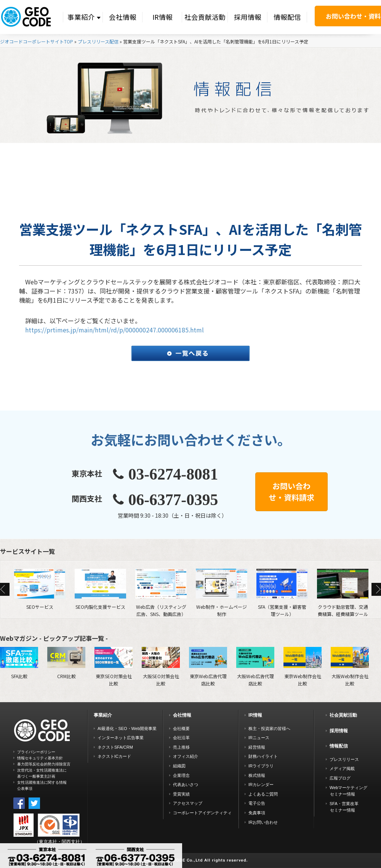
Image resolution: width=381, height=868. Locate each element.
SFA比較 (19, 663)
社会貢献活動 (205, 17)
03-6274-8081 (173, 474)
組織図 (179, 766)
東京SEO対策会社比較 (114, 667)
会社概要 (181, 728)
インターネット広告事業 (121, 738)
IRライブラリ (261, 766)
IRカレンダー (261, 785)
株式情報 (257, 775)
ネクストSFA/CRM (115, 747)
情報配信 (287, 17)
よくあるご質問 (263, 794)
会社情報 (123, 17)
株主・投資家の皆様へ (269, 728)
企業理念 (181, 775)
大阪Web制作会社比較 (350, 667)
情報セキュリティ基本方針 (40, 758)
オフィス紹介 (186, 756)
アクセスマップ (188, 803)
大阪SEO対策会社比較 (161, 667)
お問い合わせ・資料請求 (291, 492)
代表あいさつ (186, 785)
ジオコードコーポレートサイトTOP (37, 41)
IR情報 (162, 17)
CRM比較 (66, 663)
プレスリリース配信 (98, 41)
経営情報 (257, 747)
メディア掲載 (342, 769)
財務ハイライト (263, 756)
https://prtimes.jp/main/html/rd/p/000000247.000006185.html (114, 330)
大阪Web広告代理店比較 (255, 667)
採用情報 (248, 17)
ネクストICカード (114, 756)
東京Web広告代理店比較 (208, 667)
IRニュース (259, 738)
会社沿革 (181, 738)
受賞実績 (181, 794)
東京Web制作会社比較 (303, 667)
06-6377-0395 (173, 500)
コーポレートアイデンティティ (202, 813)
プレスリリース (344, 759)
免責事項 (257, 813)
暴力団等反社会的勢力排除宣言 (44, 764)
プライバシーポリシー (36, 752)
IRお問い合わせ (263, 822)
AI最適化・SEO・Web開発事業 (127, 728)
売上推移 (181, 747)
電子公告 (257, 803)
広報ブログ (340, 778)
